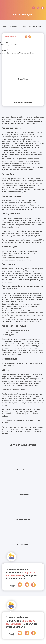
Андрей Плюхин (23, 495)
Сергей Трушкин (23, 470)
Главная (4, 26)
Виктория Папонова (23, 519)
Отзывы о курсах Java (18, 26)
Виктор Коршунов (23, 544)
